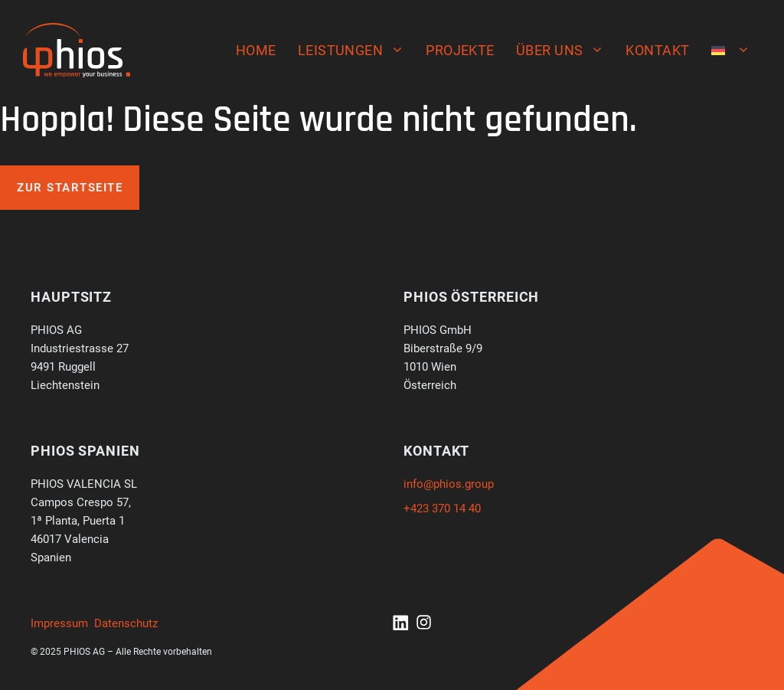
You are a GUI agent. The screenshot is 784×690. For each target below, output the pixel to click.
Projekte (460, 50)
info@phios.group (449, 484)
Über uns (566, 51)
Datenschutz (126, 623)
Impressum (59, 623)
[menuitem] (731, 51)
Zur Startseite (70, 188)
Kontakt (657, 50)
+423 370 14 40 (442, 509)
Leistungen (357, 51)
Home (256, 50)
